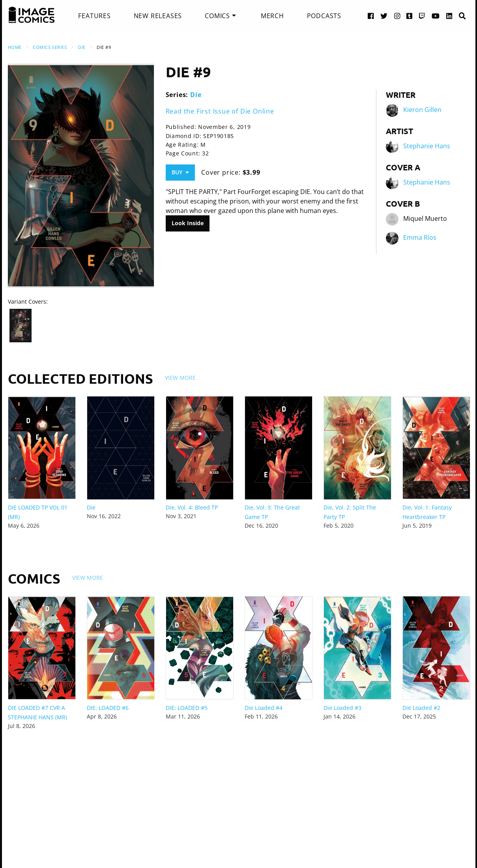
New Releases (158, 16)
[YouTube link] (436, 16)
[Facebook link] (371, 16)
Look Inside (188, 223)
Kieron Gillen (422, 110)
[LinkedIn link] (449, 16)
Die (82, 47)
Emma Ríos (420, 237)
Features (94, 16)
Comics (217, 16)
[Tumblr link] (410, 16)
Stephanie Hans (427, 146)
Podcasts (324, 16)
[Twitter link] (384, 16)
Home (15, 47)
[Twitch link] (422, 16)
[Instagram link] (397, 16)
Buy (180, 172)
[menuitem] (94, 16)
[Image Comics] (32, 15)
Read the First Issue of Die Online (220, 111)
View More (180, 378)
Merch (272, 16)
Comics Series (50, 47)
